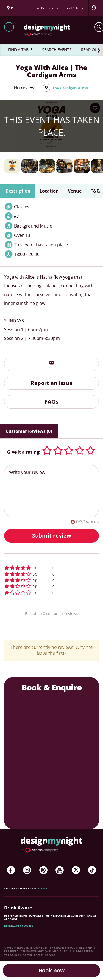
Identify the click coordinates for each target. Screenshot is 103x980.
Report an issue (52, 383)
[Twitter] (76, 870)
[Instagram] (27, 870)
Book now (52, 970)
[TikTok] (92, 870)
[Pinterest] (43, 870)
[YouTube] (60, 870)
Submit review (52, 536)
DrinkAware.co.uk (19, 926)
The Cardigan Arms (70, 88)
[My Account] (95, 8)
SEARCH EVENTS (57, 50)
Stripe (42, 888)
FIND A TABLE (20, 50)
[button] (51, 568)
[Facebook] (11, 870)
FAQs (51, 402)
